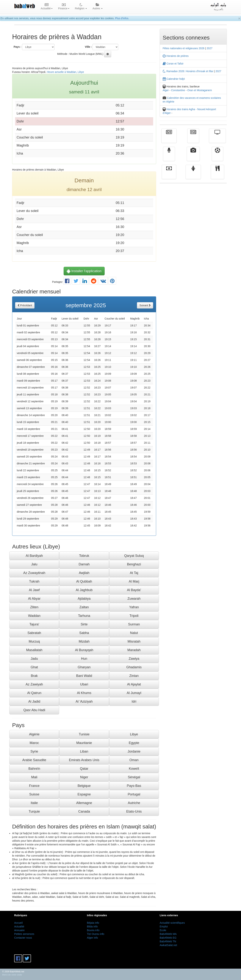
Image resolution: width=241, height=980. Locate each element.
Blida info (92, 926)
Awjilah (84, 573)
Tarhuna (84, 616)
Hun (84, 659)
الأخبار (193, 139)
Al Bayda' (134, 590)
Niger (84, 777)
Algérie (34, 734)
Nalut (134, 633)
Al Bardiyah (34, 556)
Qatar (84, 769)
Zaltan (84, 607)
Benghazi (134, 564)
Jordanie (134, 751)
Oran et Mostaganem (200, 90)
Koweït (134, 769)
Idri (134, 701)
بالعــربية (219, 7)
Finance (169, 175)
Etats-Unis (134, 811)
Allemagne (84, 803)
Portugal (134, 794)
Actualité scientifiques (172, 923)
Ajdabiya (84, 599)
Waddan (34, 616)
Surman (134, 624)
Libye (134, 734)
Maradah (134, 650)
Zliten (34, 607)
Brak (34, 676)
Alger (166, 90)
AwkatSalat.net (168, 945)
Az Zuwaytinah (34, 573)
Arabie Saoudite (34, 760)
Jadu (34, 659)
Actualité (169, 139)
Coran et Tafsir (173, 64)
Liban (84, 751)
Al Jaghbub (84, 590)
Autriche (134, 803)
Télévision (217, 139)
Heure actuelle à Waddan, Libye (65, 72)
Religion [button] (81, 7)
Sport (217, 157)
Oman (134, 760)
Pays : (17, 47)
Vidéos (193, 157)
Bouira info (93, 930)
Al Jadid (34, 701)
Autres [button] (98, 7)
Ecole (163, 930)
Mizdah (84, 641)
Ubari (84, 684)
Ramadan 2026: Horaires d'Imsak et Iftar (188, 71)
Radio (169, 157)
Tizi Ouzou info (96, 934)
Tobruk (84, 556)
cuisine (217, 175)
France (34, 786)
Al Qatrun (34, 693)
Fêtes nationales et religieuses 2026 (184, 48)
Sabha (84, 633)
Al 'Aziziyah (84, 701)
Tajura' (34, 624)
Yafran (134, 607)
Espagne (84, 794)
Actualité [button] (47, 7)
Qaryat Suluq (134, 556)
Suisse (34, 794)
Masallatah (34, 650)
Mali (34, 777)
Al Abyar (34, 599)
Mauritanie (84, 743)
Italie (34, 803)
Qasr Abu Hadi (34, 710)
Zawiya (134, 659)
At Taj (134, 573)
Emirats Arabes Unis (84, 760)
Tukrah (34, 581)
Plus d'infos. (122, 18)
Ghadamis (134, 667)
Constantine (178, 90)
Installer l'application (84, 271)
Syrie (34, 751)
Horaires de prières (176, 56)
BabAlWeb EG (168, 938)
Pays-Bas (134, 786)
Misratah (134, 641)
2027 (210, 48)
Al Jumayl (134, 693)
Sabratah (34, 633)
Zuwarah (134, 599)
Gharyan (84, 667)
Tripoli (134, 616)
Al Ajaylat (134, 684)
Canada (84, 811)
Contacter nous (23, 938)
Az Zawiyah (34, 684)
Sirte (84, 624)
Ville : (88, 47)
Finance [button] (64, 7)
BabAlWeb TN (168, 941)
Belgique (84, 786)
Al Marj (134, 581)
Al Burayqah (84, 650)
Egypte (134, 743)
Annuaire (19, 930)
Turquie (34, 811)
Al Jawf (34, 590)
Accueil (18, 923)
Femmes (193, 175)
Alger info (92, 938)
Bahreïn (34, 769)
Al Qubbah (84, 581)
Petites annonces (24, 934)
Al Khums (84, 693)
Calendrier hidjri (174, 79)
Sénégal (134, 777)
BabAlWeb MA (168, 934)
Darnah (84, 564)
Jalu (34, 564)
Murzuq (34, 641)
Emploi (164, 926)
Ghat (34, 667)
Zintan (134, 676)
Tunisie (84, 734)
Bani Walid (84, 676)
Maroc (34, 743)
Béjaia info (93, 923)
